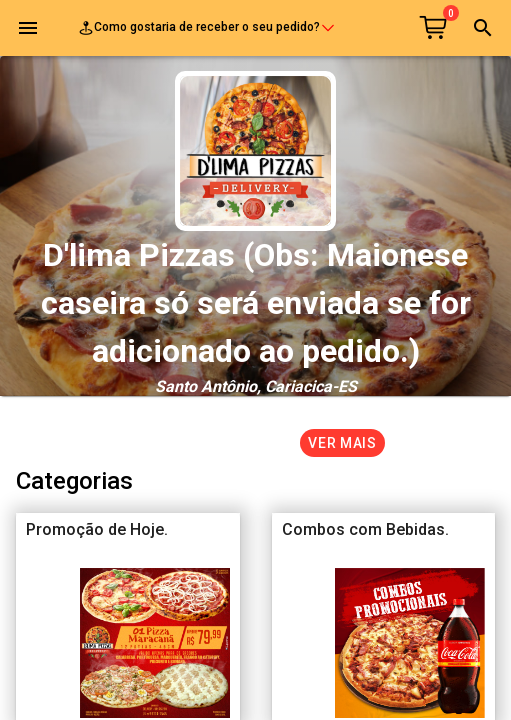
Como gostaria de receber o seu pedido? (207, 28)
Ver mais (342, 443)
